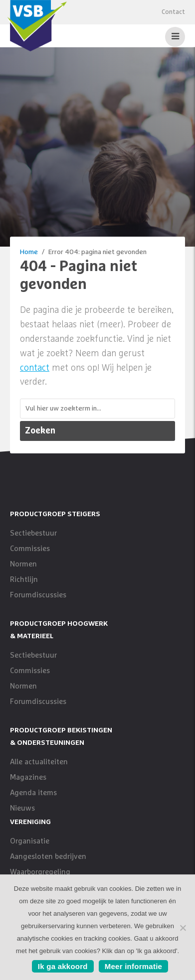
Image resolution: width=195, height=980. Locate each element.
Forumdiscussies (38, 595)
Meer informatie (133, 966)
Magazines (28, 777)
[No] (183, 928)
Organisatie (30, 841)
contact (35, 368)
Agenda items (33, 793)
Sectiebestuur (33, 533)
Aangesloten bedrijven (48, 857)
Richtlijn (24, 580)
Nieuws (22, 808)
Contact (173, 12)
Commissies (30, 549)
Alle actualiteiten (39, 762)
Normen (23, 564)
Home (29, 252)
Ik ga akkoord (63, 966)
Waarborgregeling (40, 872)
